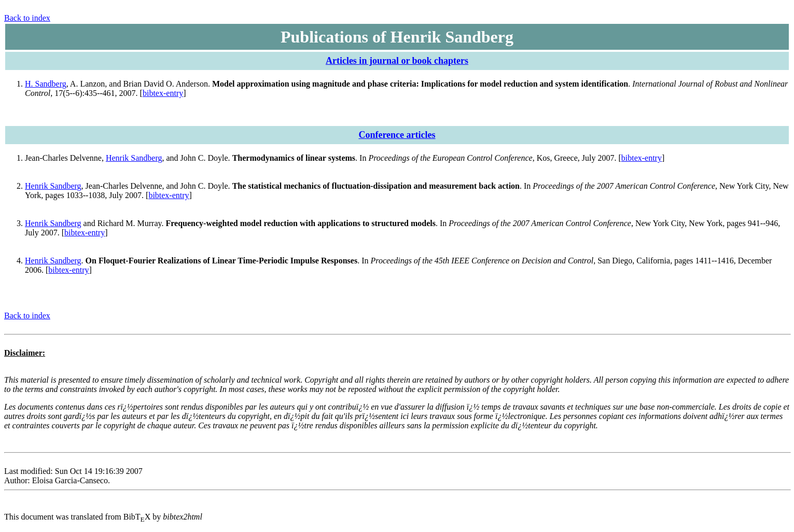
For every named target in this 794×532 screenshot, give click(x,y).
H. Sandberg (46, 84)
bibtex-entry (163, 93)
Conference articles (397, 135)
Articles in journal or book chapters (397, 61)
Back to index (27, 18)
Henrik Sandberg (134, 158)
